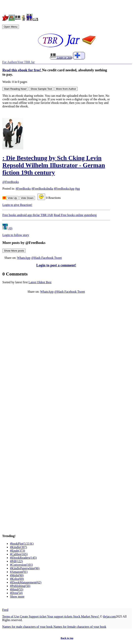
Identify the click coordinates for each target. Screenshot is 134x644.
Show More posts (14, 251)
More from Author (66, 89)
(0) (7, 228)
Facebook (48, 258)
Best (49, 282)
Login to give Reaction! (17, 205)
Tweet (58, 258)
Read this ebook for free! (22, 70)
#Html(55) (17, 589)
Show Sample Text (41, 89)
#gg (77, 189)
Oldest (41, 282)
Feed (5, 610)
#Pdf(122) (16, 561)
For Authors (10, 62)
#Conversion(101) (21, 565)
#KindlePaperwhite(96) (25, 568)
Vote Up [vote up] (12, 198)
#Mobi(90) (17, 575)
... (79, 56)
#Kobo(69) (17, 579)
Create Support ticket (33, 616)
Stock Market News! (86, 616)
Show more (17, 596)
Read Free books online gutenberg (75, 215)
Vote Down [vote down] (27, 198)
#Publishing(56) (20, 586)
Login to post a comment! (56, 265)
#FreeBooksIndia (42, 189)
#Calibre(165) (19, 554)
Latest (33, 282)
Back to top (67, 638)
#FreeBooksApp (64, 189)
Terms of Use (11, 616)
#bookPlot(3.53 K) (22, 544)
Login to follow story (16, 235)
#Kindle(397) (18, 547)
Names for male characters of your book (28, 627)
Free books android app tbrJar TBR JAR (28, 215)
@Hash (36, 258)
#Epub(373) (17, 551)
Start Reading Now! (15, 89)
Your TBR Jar (26, 62)
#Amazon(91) (19, 572)
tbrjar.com (109, 616)
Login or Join (61, 58)
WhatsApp (24, 258)
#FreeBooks (23, 189)
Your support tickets (60, 616)
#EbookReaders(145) (23, 558)
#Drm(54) (16, 593)
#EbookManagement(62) (26, 582)
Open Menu (11, 27)
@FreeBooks (11, 182)
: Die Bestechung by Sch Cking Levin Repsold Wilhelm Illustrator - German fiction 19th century (54, 165)
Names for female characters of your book (80, 627)
